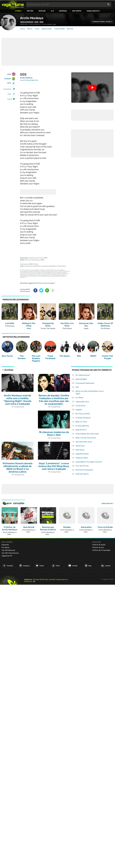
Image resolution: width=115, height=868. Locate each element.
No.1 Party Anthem (83, 414)
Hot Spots (77, 11)
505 (77, 387)
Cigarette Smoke (82, 454)
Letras (23, 29)
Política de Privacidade (101, 549)
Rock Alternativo (27, 22)
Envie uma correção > (47, 283)
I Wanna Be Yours (82, 402)
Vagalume (13, 5)
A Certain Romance (83, 418)
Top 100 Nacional (8, 549)
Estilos (42, 11)
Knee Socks (80, 450)
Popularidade (60, 29)
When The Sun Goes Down (86, 438)
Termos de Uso (98, 547)
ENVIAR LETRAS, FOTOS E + (103, 22)
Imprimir (10, 99)
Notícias (63, 11)
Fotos (37, 29)
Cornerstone (81, 406)
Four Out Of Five (82, 466)
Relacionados (47, 29)
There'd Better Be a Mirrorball (87, 434)
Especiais (5, 544)
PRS (45, 258)
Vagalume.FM (93, 11)
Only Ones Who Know (84, 442)
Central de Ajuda (99, 544)
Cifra (11, 83)
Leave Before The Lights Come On (89, 462)
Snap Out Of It (81, 430)
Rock (36, 22)
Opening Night (81, 379)
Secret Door (80, 446)
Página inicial (24, 25)
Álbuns (30, 29)
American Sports (82, 474)
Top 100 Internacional (10, 552)
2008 (31, 264)
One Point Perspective (84, 470)
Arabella (79, 410)
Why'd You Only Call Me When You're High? (90, 392)
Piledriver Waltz (82, 458)
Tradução (10, 79)
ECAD (22, 266)
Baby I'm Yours (81, 422)
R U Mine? (80, 398)
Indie (41, 22)
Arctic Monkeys (32, 18)
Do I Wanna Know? (83, 375)
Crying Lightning (82, 426)
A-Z (52, 11)
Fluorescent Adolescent (85, 383)
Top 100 (30, 11)
